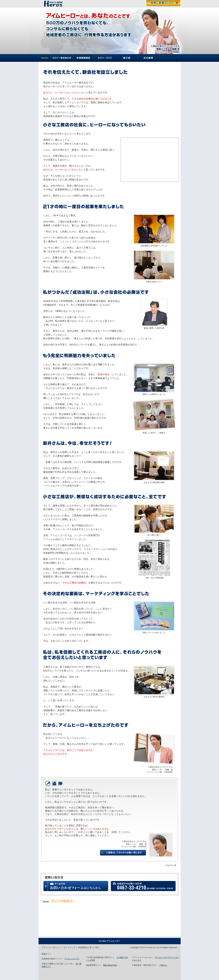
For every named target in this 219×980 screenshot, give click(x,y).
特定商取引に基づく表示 (89, 948)
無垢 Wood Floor (110, 965)
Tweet (46, 901)
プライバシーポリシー (51, 948)
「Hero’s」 (163, 965)
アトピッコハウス (72, 959)
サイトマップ (69, 948)
